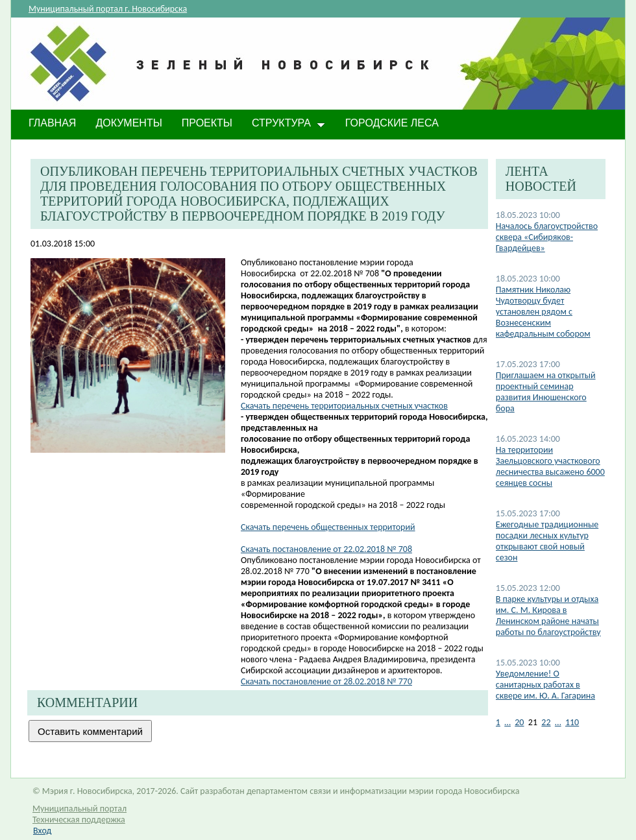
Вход (42, 831)
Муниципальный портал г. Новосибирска (108, 9)
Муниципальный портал (79, 809)
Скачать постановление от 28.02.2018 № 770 (326, 681)
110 (572, 722)
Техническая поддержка (79, 820)
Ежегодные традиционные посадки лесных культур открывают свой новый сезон (547, 541)
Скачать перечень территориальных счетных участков (344, 406)
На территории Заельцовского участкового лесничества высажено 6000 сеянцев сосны (550, 466)
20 (519, 722)
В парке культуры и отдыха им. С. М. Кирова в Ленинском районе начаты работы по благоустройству (548, 616)
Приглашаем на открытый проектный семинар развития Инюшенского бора (546, 392)
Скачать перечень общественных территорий (328, 527)
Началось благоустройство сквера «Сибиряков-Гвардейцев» (547, 237)
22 (546, 722)
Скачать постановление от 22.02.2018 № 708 (326, 549)
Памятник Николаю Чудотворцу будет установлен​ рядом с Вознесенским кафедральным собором (543, 312)
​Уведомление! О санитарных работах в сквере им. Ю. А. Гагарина (545, 685)
